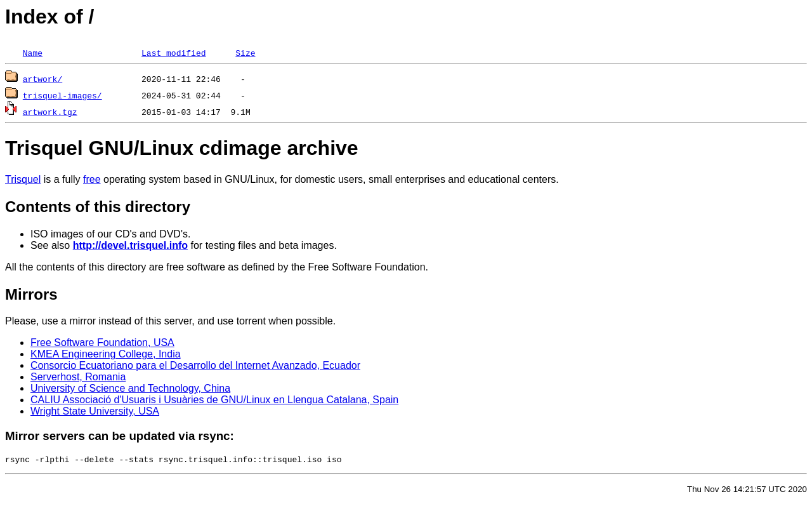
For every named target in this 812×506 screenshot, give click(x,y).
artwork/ (43, 79)
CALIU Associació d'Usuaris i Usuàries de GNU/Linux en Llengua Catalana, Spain (214, 400)
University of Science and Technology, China (130, 388)
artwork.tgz (50, 112)
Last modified (174, 53)
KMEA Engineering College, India (106, 354)
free (92, 179)
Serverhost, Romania (78, 377)
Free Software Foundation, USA (102, 343)
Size (245, 53)
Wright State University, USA (95, 411)
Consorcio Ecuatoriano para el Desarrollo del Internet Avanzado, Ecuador (195, 365)
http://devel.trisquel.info (130, 245)
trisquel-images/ (62, 95)
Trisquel (23, 179)
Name (33, 53)
